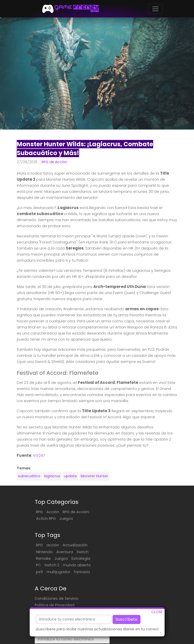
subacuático (29, 476)
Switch (151, 518)
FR (135, 640)
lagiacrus (52, 476)
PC (129, 532)
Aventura (133, 518)
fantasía (140, 545)
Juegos (66, 518)
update (70, 476)
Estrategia (114, 532)
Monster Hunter (94, 476)
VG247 (39, 455)
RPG (39, 512)
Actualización (144, 512)
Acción (53, 512)
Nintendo (113, 518)
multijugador (116, 545)
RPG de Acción (54, 162)
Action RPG (46, 518)
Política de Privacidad (55, 578)
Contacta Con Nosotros (57, 585)
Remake (112, 525)
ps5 (139, 538)
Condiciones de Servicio (57, 572)
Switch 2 (143, 532)
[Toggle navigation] (155, 9)
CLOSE (157, 612)
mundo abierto (118, 538)
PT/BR (143, 640)
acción (121, 512)
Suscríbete (127, 619)
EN (129, 640)
